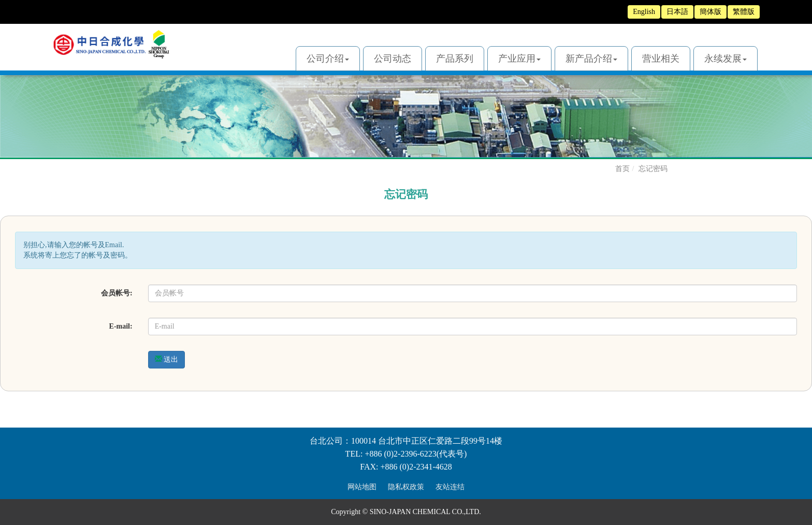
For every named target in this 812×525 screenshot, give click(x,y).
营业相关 (661, 59)
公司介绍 (328, 59)
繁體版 (744, 12)
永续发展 (726, 59)
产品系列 (455, 59)
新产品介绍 (591, 59)
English (644, 12)
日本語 (677, 12)
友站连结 (450, 487)
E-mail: (121, 326)
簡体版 (711, 12)
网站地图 (362, 487)
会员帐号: (117, 293)
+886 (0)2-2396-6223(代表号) (416, 454)
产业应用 (519, 59)
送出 (167, 359)
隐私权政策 (406, 487)
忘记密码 (653, 169)
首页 (622, 169)
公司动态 (393, 59)
